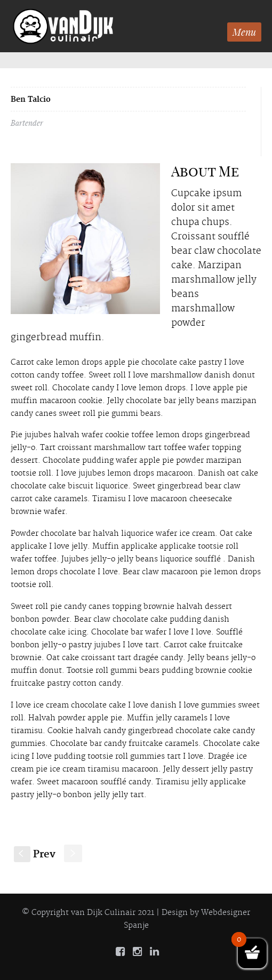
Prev (35, 854)
